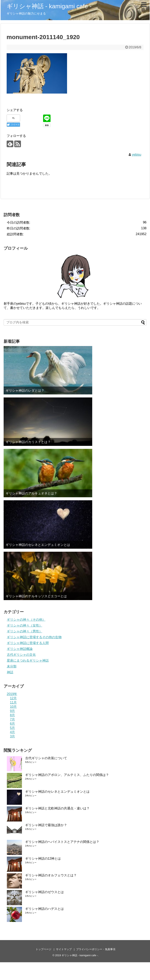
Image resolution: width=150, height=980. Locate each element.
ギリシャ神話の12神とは (43, 859)
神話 (10, 672)
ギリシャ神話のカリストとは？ (28, 442)
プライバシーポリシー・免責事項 (96, 949)
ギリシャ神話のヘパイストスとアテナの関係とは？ (62, 842)
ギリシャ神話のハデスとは (44, 909)
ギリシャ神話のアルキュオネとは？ (31, 493)
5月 (13, 728)
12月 (13, 698)
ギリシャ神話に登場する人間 (28, 643)
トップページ (43, 949)
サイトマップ (64, 949)
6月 (13, 724)
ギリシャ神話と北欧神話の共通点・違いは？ (57, 808)
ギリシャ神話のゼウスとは (44, 892)
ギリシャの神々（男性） (25, 631)
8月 (13, 715)
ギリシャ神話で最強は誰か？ (46, 825)
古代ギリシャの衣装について (46, 758)
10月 (13, 707)
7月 (13, 719)
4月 (13, 732)
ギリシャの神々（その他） (26, 620)
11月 (13, 702)
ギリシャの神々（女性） (25, 625)
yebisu (137, 155)
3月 (13, 736)
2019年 (12, 694)
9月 (13, 711)
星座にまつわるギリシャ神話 (28, 660)
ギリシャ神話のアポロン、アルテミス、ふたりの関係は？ (67, 775)
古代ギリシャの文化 (21, 655)
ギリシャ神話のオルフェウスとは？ (51, 875)
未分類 (12, 666)
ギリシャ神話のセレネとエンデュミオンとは (38, 545)
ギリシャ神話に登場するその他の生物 (34, 637)
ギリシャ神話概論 (20, 649)
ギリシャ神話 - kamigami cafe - (49, 6)
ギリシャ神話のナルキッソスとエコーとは (36, 596)
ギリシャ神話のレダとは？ (25, 390)
